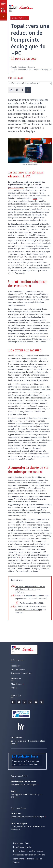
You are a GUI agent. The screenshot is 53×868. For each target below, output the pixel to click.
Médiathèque (18, 684)
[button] (11, 90)
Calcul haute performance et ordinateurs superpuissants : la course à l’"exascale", (32, 599)
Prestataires (16, 666)
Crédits (28, 843)
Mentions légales (34, 859)
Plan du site (18, 843)
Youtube (36, 702)
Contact (16, 863)
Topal (35, 198)
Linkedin (13, 702)
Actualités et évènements (26, 67)
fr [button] (3, 16)
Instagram (30, 702)
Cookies (40, 851)
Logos (14, 688)
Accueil (13, 67)
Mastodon (19, 702)
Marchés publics (18, 669)
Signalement (19, 859)
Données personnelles (23, 847)
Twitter (25, 702)
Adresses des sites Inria (21, 673)
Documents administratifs (24, 851)
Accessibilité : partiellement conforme (29, 855)
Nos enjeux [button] (3, 10)
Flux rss (42, 702)
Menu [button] (3, 3)
